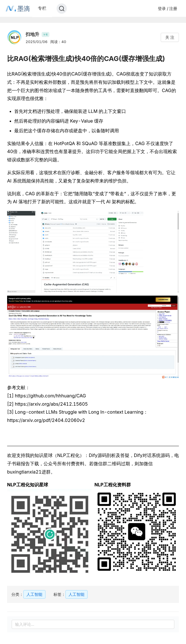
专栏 (42, 8)
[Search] (62, 9)
